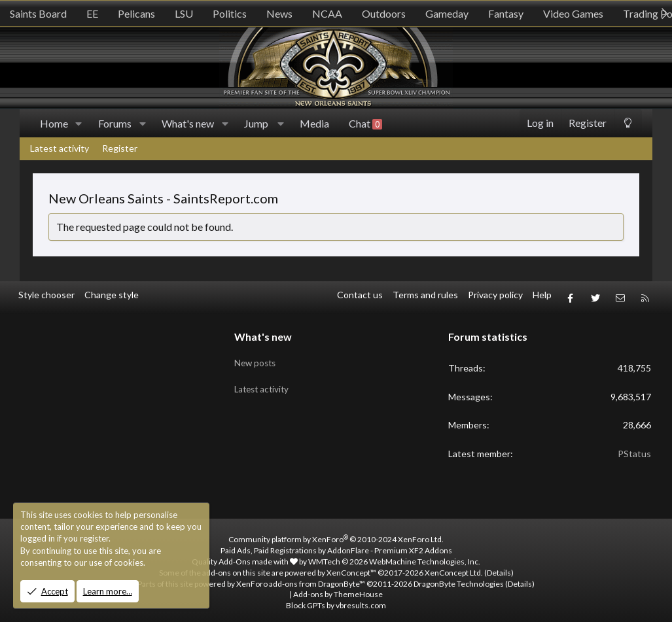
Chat (365, 124)
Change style (112, 295)
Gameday (447, 13)
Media (314, 123)
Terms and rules (425, 295)
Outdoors (384, 13)
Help (542, 295)
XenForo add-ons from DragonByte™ (301, 579)
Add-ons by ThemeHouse (338, 590)
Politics (230, 13)
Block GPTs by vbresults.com (336, 600)
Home (54, 123)
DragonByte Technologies (459, 579)
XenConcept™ (351, 567)
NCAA (327, 13)
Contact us (360, 295)
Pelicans (136, 13)
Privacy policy (495, 295)
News (279, 13)
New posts (256, 355)
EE (92, 13)
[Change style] (628, 123)
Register (120, 148)
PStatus (634, 448)
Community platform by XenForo (336, 535)
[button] (79, 124)
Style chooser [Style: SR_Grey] (46, 295)
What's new (188, 123)
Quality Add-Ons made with (245, 556)
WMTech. (394, 556)
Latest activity (60, 148)
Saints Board (38, 13)
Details (499, 567)
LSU (184, 13)
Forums (115, 123)
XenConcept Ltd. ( (456, 567)
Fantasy (506, 13)
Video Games (573, 13)
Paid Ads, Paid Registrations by (336, 545)
